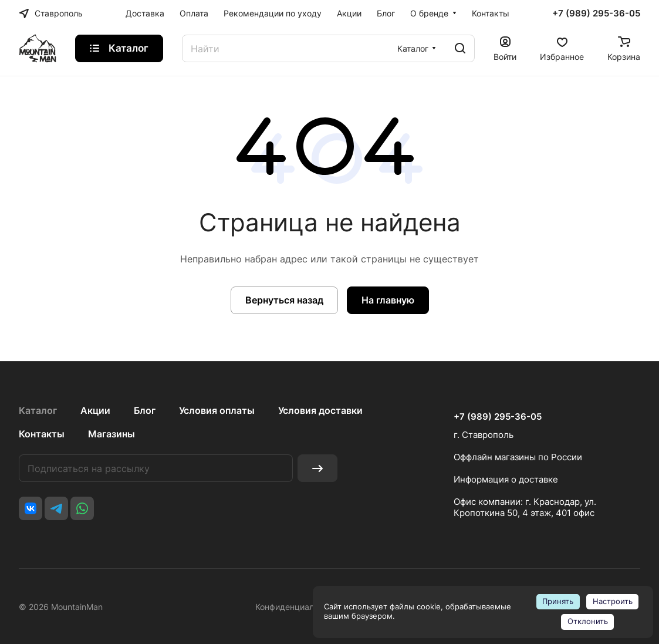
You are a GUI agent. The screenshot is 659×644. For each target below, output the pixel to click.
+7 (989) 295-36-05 (596, 14)
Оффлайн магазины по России (518, 457)
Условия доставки (320, 410)
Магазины (111, 434)
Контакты (42, 434)
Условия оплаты (217, 410)
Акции (95, 410)
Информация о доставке (506, 479)
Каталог (38, 410)
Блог (145, 410)
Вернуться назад (284, 300)
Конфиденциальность (298, 607)
